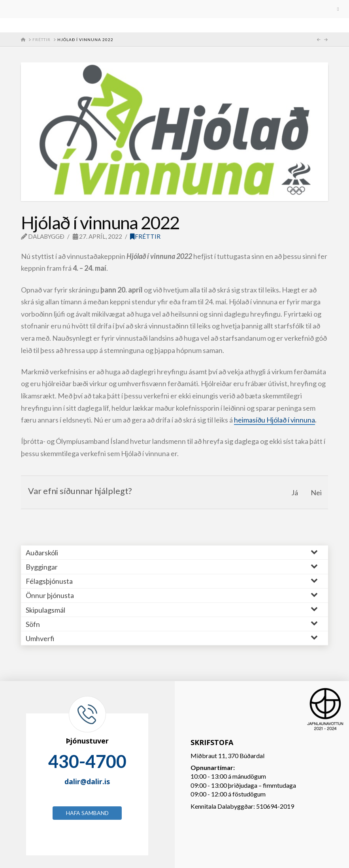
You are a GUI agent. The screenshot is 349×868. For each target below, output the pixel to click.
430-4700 (87, 761)
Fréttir (145, 236)
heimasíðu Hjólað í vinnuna (274, 420)
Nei (316, 492)
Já (295, 492)
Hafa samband (87, 813)
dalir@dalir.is (87, 781)
